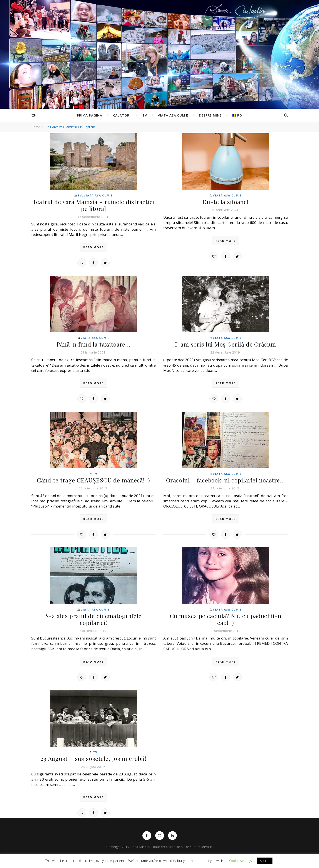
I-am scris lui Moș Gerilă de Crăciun (226, 343)
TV (145, 115)
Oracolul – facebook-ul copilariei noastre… (226, 479)
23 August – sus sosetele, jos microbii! (94, 749)
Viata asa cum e (173, 115)
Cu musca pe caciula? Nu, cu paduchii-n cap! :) (225, 617)
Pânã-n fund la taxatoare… (94, 343)
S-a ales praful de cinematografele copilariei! (94, 614)
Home (36, 127)
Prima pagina (90, 115)
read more (93, 247)
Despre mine (210, 115)
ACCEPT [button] (265, 861)
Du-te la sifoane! (226, 202)
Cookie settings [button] (241, 861)
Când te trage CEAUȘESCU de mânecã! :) (93, 479)
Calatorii (122, 115)
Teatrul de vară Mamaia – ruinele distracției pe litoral (93, 205)
